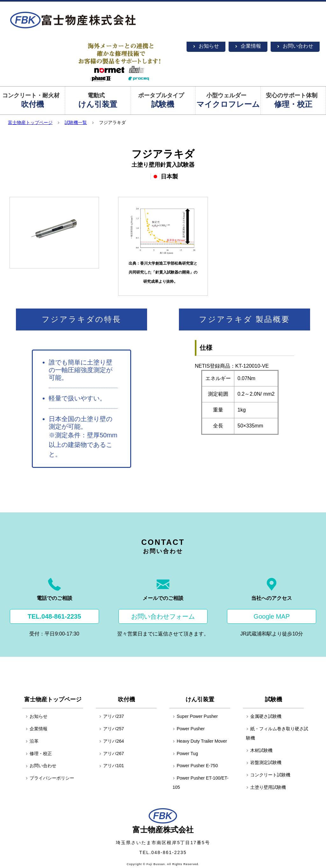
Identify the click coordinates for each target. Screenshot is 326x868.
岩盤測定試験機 (264, 762)
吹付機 (126, 699)
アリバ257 (111, 729)
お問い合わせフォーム (163, 616)
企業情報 (248, 46)
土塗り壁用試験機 (266, 787)
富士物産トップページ (30, 122)
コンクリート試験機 (268, 775)
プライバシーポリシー (50, 778)
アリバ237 (111, 716)
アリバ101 (111, 766)
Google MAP (272, 616)
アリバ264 (111, 741)
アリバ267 (111, 753)
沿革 (32, 741)
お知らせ (206, 46)
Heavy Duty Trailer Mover (200, 741)
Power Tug (185, 753)
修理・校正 (39, 753)
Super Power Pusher (195, 716)
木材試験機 (259, 750)
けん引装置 (200, 699)
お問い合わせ (295, 46)
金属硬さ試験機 (264, 716)
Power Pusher (189, 729)
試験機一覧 (76, 122)
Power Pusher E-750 (195, 766)
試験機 (273, 699)
